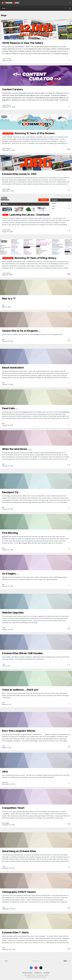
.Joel (4, 59)
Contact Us (38, 973)
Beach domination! (13, 368)
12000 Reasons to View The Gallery (23, 43)
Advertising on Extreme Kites (19, 851)
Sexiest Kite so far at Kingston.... (21, 331)
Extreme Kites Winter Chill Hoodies (22, 653)
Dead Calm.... (10, 408)
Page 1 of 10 (36, 961)
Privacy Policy (27, 973)
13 (68, 824)
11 (69, 949)
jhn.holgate (6, 823)
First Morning (10, 533)
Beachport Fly (10, 492)
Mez (3, 305)
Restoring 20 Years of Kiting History (35, 258)
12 (68, 149)
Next (65, 961)
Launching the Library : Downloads (29, 215)
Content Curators (12, 89)
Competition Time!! (13, 808)
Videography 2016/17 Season (19, 892)
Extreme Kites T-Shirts (15, 932)
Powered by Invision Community (36, 977)
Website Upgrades (13, 613)
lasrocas (5, 782)
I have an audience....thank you (20, 690)
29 (68, 274)
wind (5, 771)
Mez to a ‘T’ (9, 299)
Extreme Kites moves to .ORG (19, 174)
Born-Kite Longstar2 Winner (19, 731)
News (4, 21)
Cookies (46, 973)
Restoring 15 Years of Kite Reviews (35, 133)
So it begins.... (10, 574)
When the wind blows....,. (17, 449)
